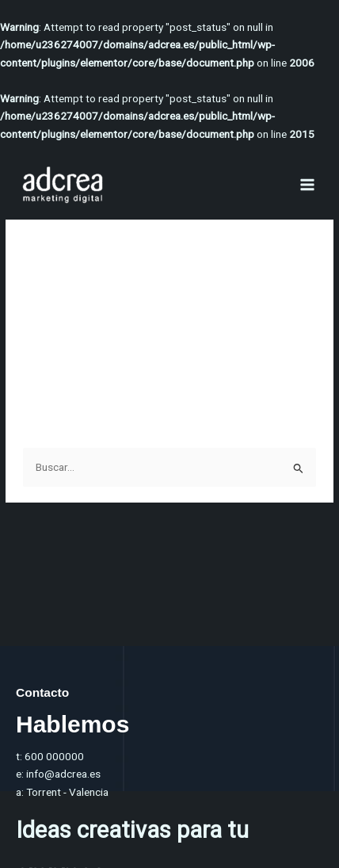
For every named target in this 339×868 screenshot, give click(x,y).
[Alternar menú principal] (308, 185)
